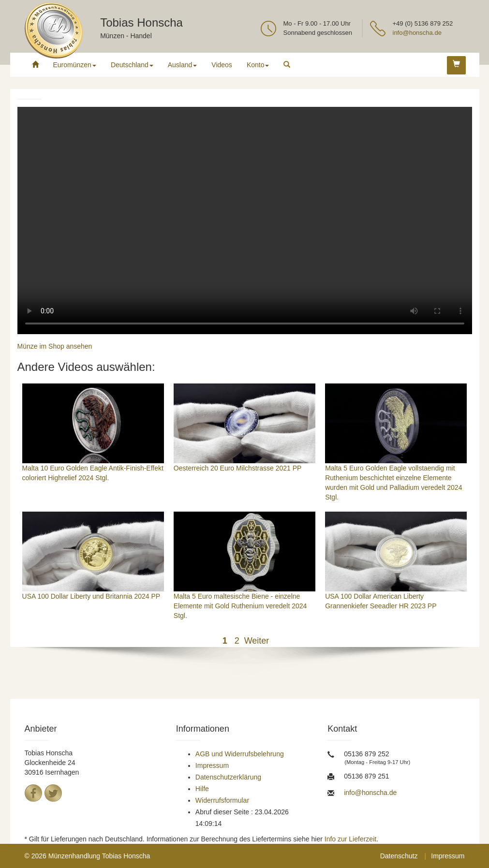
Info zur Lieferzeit (350, 839)
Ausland (183, 65)
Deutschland (132, 65)
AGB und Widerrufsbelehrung (240, 754)
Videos (222, 65)
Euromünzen (75, 65)
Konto (258, 65)
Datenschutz (399, 856)
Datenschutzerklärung (228, 777)
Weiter (257, 641)
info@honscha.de (417, 33)
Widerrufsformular (222, 800)
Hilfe (202, 789)
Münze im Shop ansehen (55, 346)
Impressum (212, 765)
